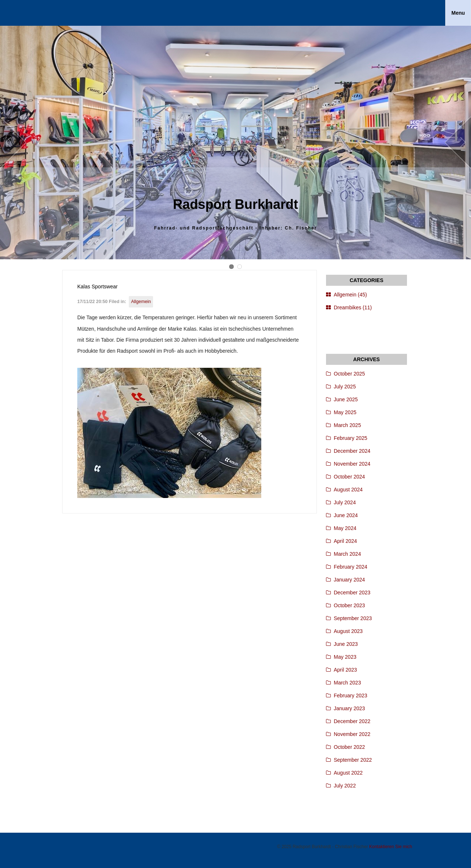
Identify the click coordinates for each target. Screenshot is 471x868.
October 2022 (349, 747)
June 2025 (346, 399)
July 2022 (345, 786)
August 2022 (348, 773)
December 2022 (352, 721)
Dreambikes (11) (353, 307)
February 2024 (350, 567)
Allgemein (141, 302)
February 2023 (350, 696)
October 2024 (349, 477)
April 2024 (345, 541)
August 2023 (348, 631)
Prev (13, 143)
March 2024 (347, 554)
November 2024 (352, 464)
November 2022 (352, 734)
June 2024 (346, 515)
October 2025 (349, 374)
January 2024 (349, 580)
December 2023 (352, 593)
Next (458, 143)
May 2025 (345, 412)
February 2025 (350, 438)
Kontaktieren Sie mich (391, 847)
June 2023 (346, 644)
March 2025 (347, 425)
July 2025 (345, 387)
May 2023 (345, 657)
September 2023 (353, 618)
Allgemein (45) (350, 295)
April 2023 (345, 670)
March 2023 (347, 683)
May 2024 (345, 528)
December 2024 (352, 451)
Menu (458, 13)
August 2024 (348, 490)
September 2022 (353, 760)
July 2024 (345, 502)
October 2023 (349, 605)
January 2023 (349, 708)
